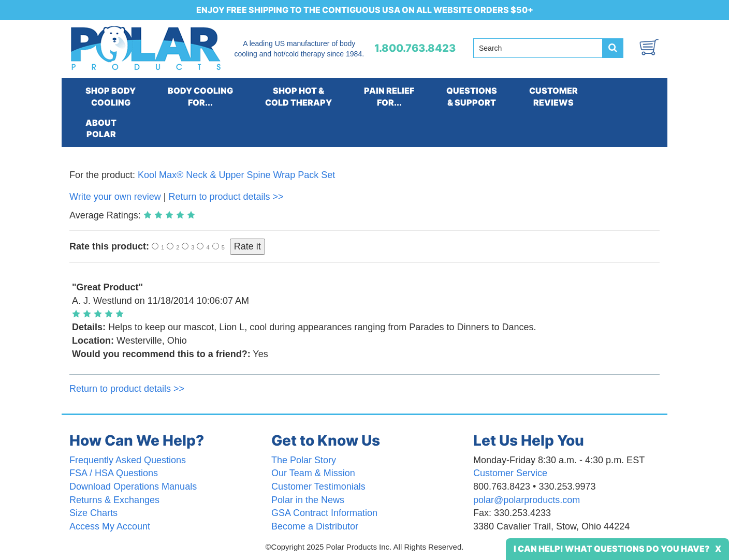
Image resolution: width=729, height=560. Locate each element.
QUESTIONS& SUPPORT (472, 97)
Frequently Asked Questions (128, 460)
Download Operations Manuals (133, 487)
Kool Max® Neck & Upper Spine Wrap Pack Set (236, 175)
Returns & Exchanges (114, 500)
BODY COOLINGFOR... (200, 97)
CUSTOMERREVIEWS (553, 97)
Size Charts (93, 513)
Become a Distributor (315, 526)
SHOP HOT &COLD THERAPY (298, 97)
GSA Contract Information (324, 513)
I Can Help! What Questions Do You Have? (612, 549)
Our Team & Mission (313, 473)
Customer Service (510, 473)
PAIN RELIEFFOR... (389, 97)
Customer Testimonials (318, 487)
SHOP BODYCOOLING (111, 97)
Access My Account (110, 526)
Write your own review (115, 197)
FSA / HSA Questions (114, 473)
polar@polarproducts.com (527, 500)
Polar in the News (308, 500)
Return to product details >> (226, 197)
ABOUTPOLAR (101, 129)
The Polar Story (304, 460)
